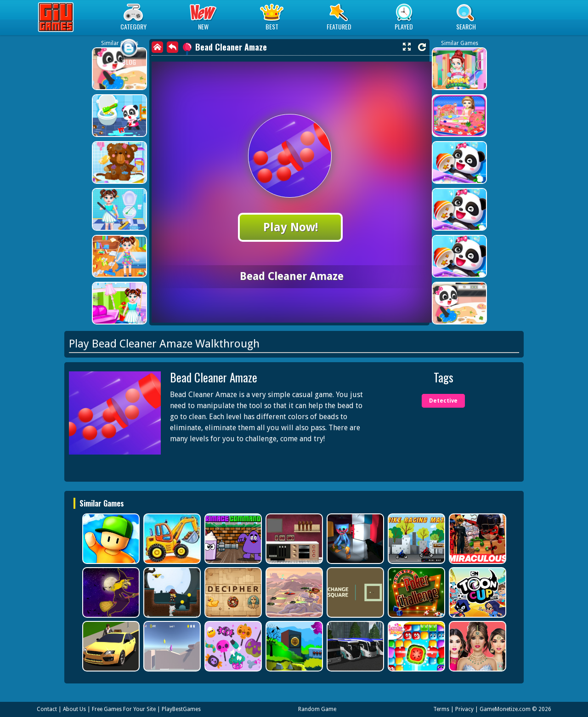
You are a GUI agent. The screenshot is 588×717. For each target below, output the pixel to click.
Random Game (317, 709)
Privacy (464, 709)
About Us (74, 709)
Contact (47, 709)
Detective (443, 401)
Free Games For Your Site (124, 709)
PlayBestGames (181, 709)
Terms (441, 709)
